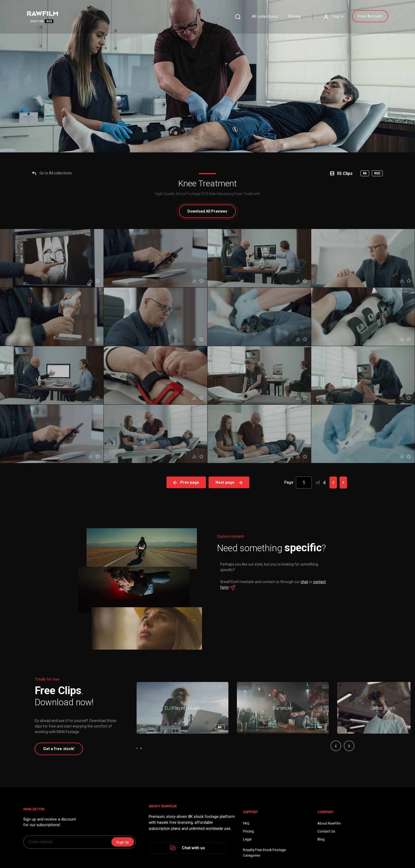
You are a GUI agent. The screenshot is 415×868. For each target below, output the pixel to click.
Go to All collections (71, 442)
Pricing (266, 20)
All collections (236, 20)
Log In (305, 20)
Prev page (186, 751)
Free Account (341, 19)
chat (309, 862)
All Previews (208, 480)
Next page (230, 751)
